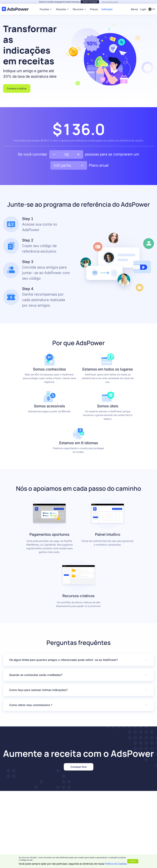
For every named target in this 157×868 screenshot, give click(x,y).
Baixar (135, 9)
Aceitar (133, 861)
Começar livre (79, 767)
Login (143, 9)
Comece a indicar (17, 88)
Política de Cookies (116, 864)
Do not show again (110, 2)
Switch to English (90, 2)
